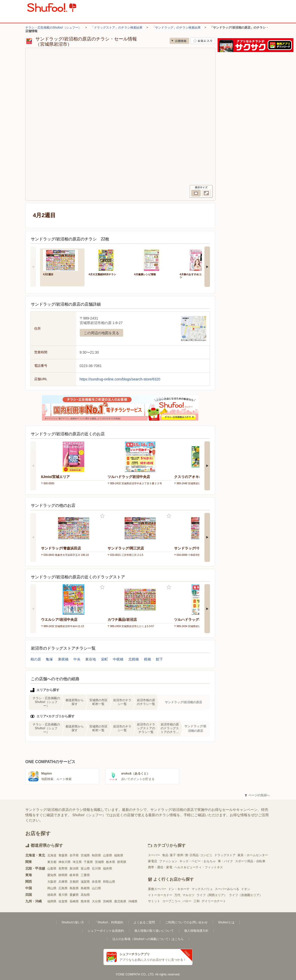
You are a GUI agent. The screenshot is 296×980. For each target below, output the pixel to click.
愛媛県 (74, 895)
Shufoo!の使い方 (73, 922)
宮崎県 (108, 901)
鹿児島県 (120, 901)
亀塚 (49, 659)
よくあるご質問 (144, 922)
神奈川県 (65, 862)
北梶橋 (134, 659)
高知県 (85, 895)
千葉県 (88, 862)
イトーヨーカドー (160, 895)
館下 (159, 659)
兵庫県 (63, 882)
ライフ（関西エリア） (212, 895)
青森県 (63, 855)
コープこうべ (171, 901)
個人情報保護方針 (196, 931)
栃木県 (111, 862)
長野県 (63, 869)
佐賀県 (63, 901)
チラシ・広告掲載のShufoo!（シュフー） (53, 28)
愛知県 (52, 875)
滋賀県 (85, 882)
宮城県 (85, 855)
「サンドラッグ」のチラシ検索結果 (176, 28)
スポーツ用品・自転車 (250, 861)
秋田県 (96, 855)
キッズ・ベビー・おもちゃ (198, 861)
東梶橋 (63, 659)
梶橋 (147, 659)
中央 (77, 659)
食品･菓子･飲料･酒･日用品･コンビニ (187, 855)
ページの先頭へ (257, 795)
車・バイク (225, 861)
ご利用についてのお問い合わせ (186, 922)
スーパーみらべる (227, 889)
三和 (197, 901)
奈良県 (96, 882)
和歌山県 (109, 882)
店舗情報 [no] (179, 41)
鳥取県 (74, 888)
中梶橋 (118, 659)
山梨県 (52, 869)
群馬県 (122, 862)
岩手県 (74, 855)
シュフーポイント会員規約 (106, 931)
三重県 (85, 875)
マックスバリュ (202, 889)
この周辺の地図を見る (101, 333)
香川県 (63, 895)
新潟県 (74, 869)
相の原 (36, 659)
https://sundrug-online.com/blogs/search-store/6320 (120, 379)
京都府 (74, 882)
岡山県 (52, 888)
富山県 (85, 869)
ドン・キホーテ (179, 889)
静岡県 (63, 875)
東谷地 (91, 659)
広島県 (63, 888)
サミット (154, 901)
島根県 (85, 888)
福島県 (119, 855)
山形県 (108, 855)
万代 (177, 895)
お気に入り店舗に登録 (203, 41)
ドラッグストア (225, 855)
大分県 (96, 901)
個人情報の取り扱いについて (154, 931)
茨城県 (99, 862)
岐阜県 (74, 875)
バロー (187, 901)
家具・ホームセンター (253, 855)
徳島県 (52, 895)
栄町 (104, 659)
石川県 (96, 869)
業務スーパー (157, 889)
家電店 (153, 861)
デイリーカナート (214, 901)
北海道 (52, 855)
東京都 (52, 862)
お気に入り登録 (102, 516)
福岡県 (52, 901)
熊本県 (85, 901)
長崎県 (74, 901)
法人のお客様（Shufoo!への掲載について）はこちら (148, 939)
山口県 (96, 888)
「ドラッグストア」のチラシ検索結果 (117, 28)
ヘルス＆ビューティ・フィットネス (199, 867)
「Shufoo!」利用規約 (109, 922)
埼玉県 (77, 862)
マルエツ (188, 895)
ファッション (168, 861)
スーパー (154, 855)
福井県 (108, 869)
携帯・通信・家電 (160, 867)
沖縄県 (133, 901)
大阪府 (52, 882)
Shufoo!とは (226, 922)
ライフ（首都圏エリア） (246, 895)
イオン (246, 889)
